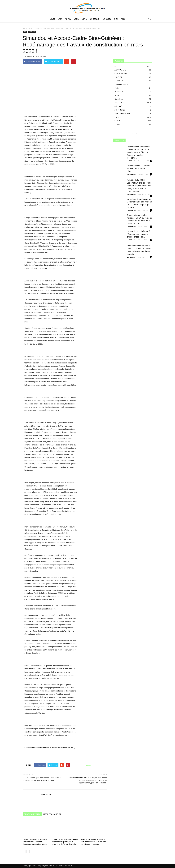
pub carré (118, 106)
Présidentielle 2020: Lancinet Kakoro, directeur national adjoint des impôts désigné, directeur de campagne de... (139, 186)
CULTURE (84, 19)
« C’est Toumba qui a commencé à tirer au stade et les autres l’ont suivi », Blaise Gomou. (42, 779)
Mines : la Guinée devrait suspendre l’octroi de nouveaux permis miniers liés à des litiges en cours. (94, 842)
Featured (118, 88)
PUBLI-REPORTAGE (122, 113)
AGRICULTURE (107, 19)
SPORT (116, 19)
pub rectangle (120, 110)
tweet (89, 766)
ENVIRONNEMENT (95, 19)
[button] (149, 19)
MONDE (118, 95)
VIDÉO (123, 19)
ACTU (60, 19)
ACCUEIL (53, 19)
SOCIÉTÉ (76, 19)
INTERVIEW (119, 92)
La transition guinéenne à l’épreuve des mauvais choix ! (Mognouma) (139, 234)
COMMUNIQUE (121, 73)
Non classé (119, 99)
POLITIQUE (68, 19)
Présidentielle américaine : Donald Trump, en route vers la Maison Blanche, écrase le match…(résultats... (139, 152)
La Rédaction (30, 56)
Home (25, 28)
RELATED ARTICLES (32, 814)
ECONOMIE (119, 81)
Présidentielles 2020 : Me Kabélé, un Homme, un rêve (139, 168)
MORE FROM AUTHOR (52, 814)
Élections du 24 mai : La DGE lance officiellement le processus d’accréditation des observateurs (35, 842)
